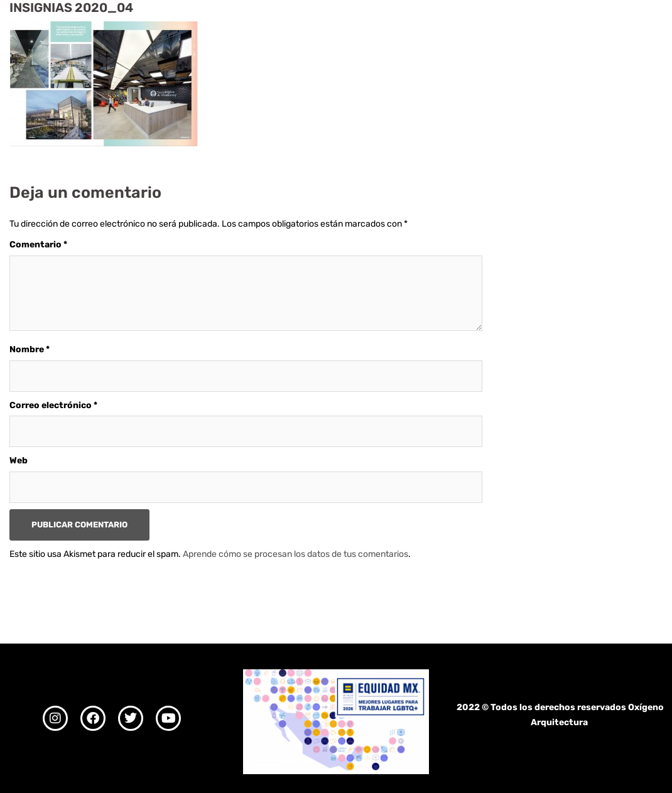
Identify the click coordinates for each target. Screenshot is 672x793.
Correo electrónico (53, 405)
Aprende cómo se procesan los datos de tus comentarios (295, 554)
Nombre (30, 349)
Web (19, 461)
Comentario (38, 245)
